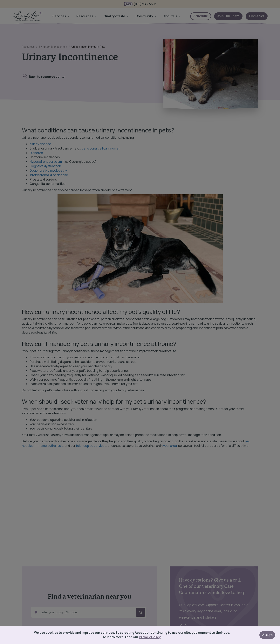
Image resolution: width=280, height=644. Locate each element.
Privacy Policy (150, 637)
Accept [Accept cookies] (267, 635)
